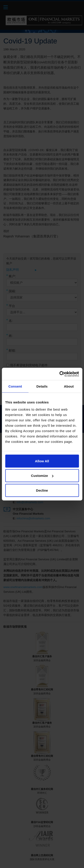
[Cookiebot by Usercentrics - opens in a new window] (60, 374)
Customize (42, 476)
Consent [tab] (15, 386)
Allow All (42, 461)
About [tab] (69, 386)
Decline (42, 490)
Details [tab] (42, 386)
